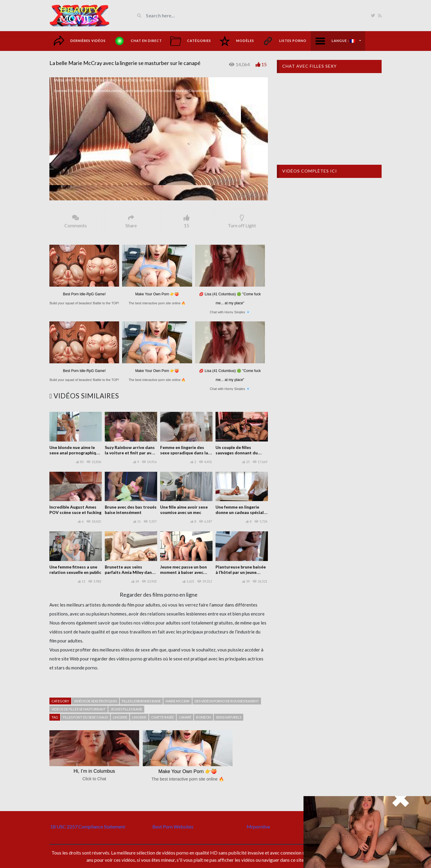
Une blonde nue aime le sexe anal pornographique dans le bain (75, 453)
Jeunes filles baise (126, 709)
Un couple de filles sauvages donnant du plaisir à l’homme (237, 453)
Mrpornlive (258, 827)
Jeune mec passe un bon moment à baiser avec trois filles (183, 572)
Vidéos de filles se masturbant (79, 709)
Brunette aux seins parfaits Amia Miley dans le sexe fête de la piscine (129, 572)
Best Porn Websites (173, 827)
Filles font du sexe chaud (85, 717)
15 (264, 64)
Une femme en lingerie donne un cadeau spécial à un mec (241, 512)
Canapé (185, 717)
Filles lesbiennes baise (141, 701)
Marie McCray (178, 701)
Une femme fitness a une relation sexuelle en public (75, 570)
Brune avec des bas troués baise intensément (131, 510)
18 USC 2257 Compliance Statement (88, 827)
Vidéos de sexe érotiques (95, 701)
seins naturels (229, 717)
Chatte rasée (163, 717)
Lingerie (120, 717)
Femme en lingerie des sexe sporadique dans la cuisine (184, 453)
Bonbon (204, 717)
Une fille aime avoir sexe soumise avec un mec (184, 510)
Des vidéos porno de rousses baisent (227, 701)
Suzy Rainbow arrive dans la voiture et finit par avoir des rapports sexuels (131, 453)
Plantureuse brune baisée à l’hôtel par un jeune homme (241, 572)
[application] (159, 139)
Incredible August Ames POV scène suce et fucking (75, 510)
